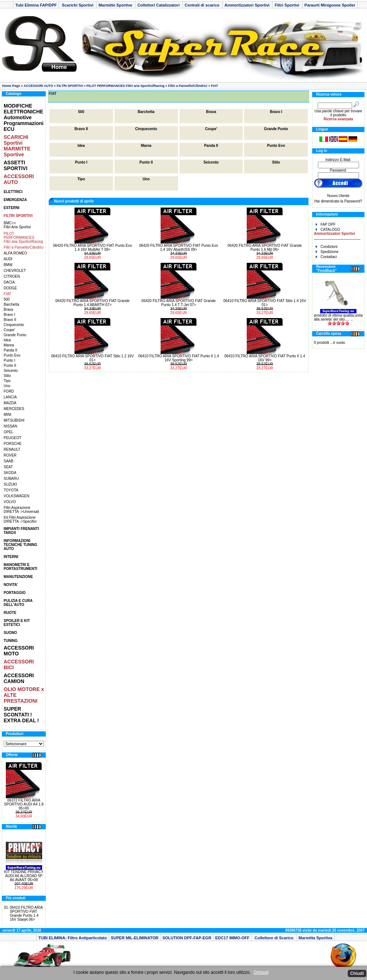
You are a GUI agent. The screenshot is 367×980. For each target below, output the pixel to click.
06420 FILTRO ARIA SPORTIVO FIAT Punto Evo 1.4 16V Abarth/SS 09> (179, 248)
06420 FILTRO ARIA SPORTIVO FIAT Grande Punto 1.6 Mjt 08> (265, 248)
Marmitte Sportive (116, 5)
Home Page (11, 86)
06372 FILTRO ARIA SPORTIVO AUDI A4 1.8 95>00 (24, 804)
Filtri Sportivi (288, 5)
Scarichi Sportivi (78, 5)
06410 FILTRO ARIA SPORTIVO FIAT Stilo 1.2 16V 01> (93, 358)
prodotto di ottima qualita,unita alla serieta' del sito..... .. (338, 317)
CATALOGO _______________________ (337, 234)
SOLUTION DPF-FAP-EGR (187, 938)
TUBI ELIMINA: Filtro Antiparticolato (73, 938)
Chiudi (357, 973)
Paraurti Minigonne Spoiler (330, 5)
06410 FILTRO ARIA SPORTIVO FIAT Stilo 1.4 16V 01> (265, 303)
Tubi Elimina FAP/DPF (36, 5)
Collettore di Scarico (274, 938)
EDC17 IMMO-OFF (232, 938)
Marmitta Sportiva (316, 938)
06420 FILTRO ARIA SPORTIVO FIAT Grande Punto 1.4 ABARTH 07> (92, 303)
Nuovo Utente (338, 196)
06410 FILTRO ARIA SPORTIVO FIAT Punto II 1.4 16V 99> (265, 358)
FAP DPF (326, 224)
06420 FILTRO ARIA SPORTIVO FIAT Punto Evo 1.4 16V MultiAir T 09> (92, 248)
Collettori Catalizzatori (159, 5)
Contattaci (326, 257)
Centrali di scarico (202, 5)
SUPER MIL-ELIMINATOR (135, 938)
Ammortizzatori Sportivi (248, 5)
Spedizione (327, 252)
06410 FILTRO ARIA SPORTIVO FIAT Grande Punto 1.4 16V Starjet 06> (26, 913)
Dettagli (261, 972)
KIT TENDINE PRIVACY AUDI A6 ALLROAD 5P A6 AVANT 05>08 (24, 876)
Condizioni (327, 247)
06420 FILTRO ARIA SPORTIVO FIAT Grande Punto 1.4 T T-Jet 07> (178, 303)
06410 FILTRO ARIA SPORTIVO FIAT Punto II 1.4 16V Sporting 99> (178, 358)
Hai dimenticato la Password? (338, 201)
